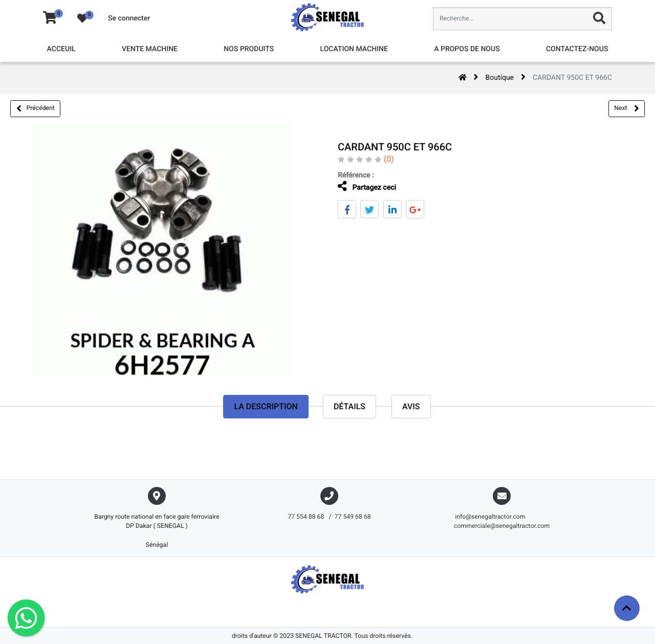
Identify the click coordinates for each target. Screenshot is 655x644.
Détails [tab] (350, 406)
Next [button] (626, 108)
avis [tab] (411, 406)
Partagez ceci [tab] (364, 186)
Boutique (500, 78)
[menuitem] (61, 49)
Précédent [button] (36, 108)
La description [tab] (266, 406)
